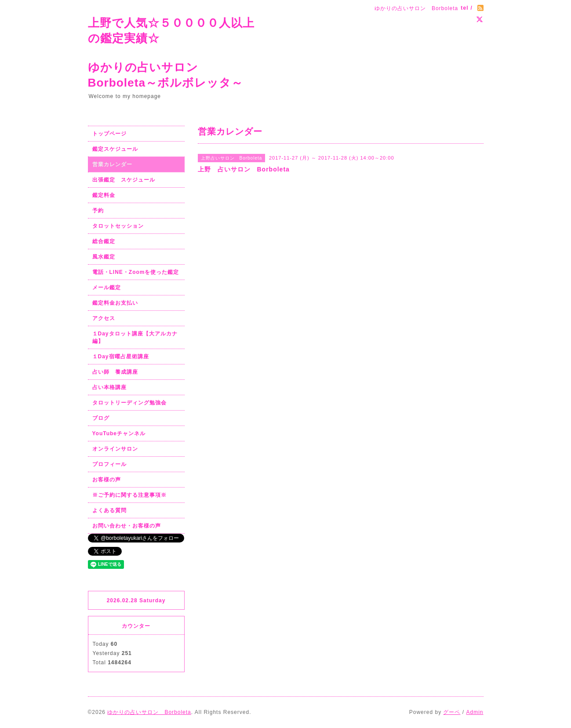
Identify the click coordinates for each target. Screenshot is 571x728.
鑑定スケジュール (115, 149)
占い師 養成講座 (115, 372)
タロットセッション (118, 226)
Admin (475, 712)
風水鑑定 (104, 257)
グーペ (452, 712)
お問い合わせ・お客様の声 (127, 526)
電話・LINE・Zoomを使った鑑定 (136, 272)
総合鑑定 (104, 241)
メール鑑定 (107, 288)
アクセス (104, 318)
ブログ (101, 418)
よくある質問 (109, 510)
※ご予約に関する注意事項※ (129, 495)
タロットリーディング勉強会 (129, 403)
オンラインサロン (115, 449)
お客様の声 (107, 480)
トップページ (109, 134)
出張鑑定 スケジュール (124, 180)
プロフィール (109, 464)
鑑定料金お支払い (115, 303)
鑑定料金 (104, 195)
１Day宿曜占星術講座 (121, 357)
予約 (98, 211)
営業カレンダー (112, 164)
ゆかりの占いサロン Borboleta (149, 712)
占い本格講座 (109, 387)
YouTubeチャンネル (119, 433)
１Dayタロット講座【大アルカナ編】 (135, 337)
